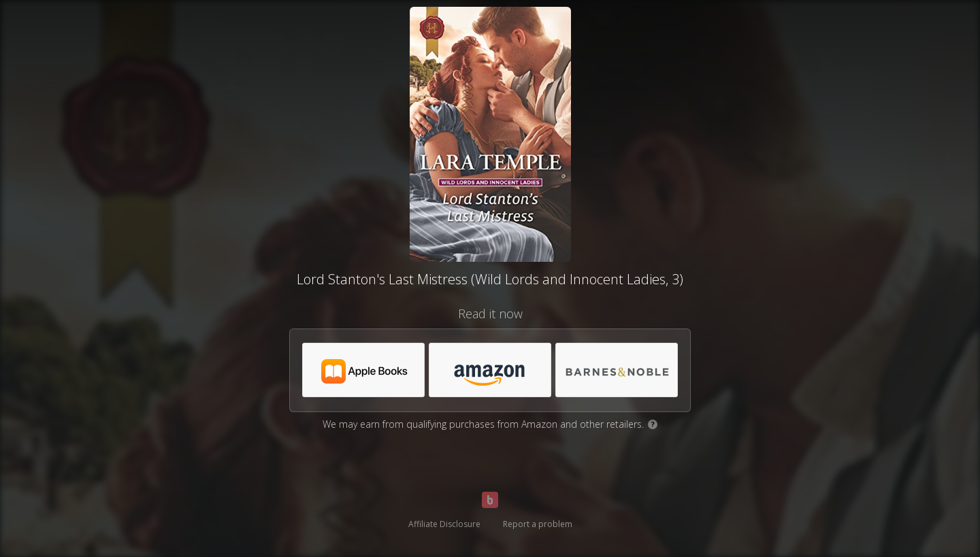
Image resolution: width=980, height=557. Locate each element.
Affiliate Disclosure (444, 524)
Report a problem (538, 524)
